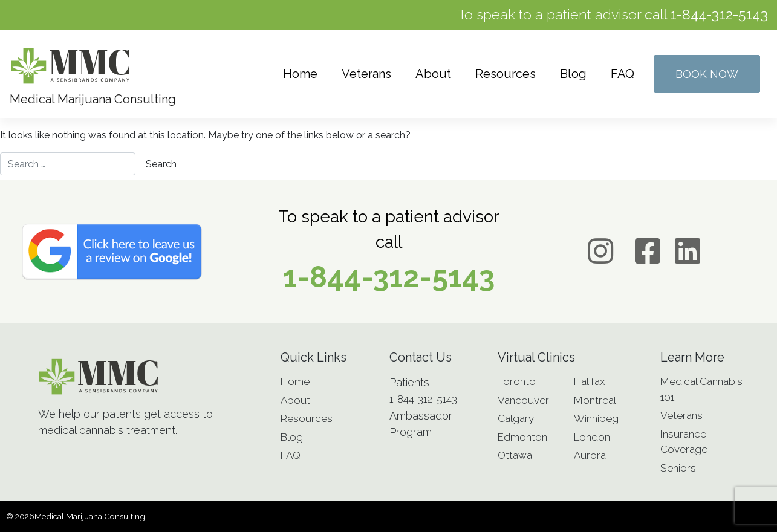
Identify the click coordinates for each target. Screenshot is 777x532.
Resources (506, 74)
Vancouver (523, 400)
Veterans (366, 74)
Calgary (516, 418)
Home (300, 74)
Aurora (590, 455)
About (433, 74)
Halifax (589, 381)
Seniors (678, 468)
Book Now (707, 74)
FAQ (623, 74)
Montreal (595, 400)
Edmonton (522, 437)
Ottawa (515, 455)
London (592, 437)
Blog (573, 74)
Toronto (517, 381)
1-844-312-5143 (719, 14)
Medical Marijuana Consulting (90, 516)
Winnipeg (596, 418)
